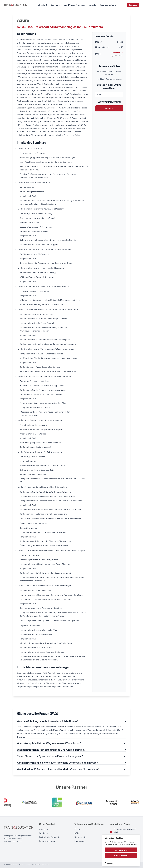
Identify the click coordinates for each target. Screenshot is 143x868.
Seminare (55, 5)
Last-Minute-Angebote (74, 5)
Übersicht (42, 5)
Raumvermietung (108, 5)
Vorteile (92, 5)
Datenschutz (80, 837)
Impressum (80, 841)
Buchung (109, 108)
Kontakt (133, 5)
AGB (76, 833)
